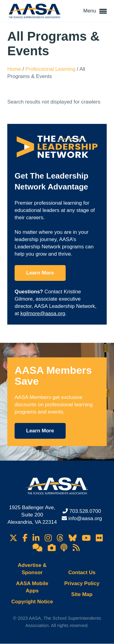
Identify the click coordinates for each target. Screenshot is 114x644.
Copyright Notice (32, 602)
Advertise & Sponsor (32, 569)
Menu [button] (95, 11)
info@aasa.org (85, 518)
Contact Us (82, 572)
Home (15, 69)
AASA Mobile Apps (32, 587)
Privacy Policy (82, 583)
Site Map (82, 594)
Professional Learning (51, 69)
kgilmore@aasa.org (43, 313)
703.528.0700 (85, 511)
